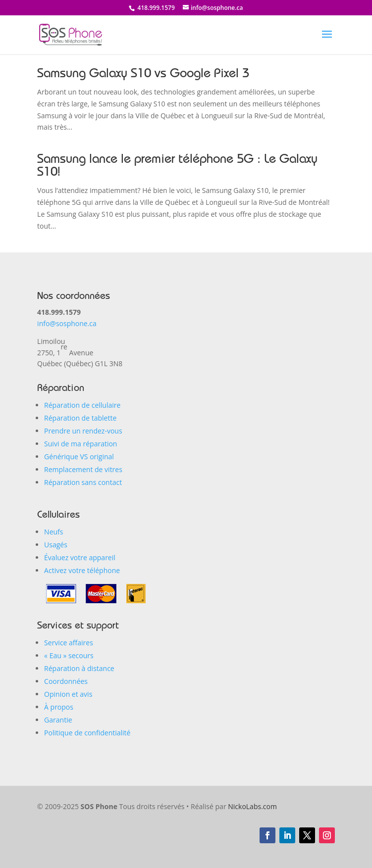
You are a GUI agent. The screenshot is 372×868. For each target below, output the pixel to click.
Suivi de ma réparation (80, 444)
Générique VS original (79, 457)
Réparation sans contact (83, 482)
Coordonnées (66, 681)
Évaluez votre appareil (80, 557)
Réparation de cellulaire (82, 405)
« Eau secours (69, 655)
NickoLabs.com (252, 806)
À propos (59, 707)
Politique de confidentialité (87, 733)
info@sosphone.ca (67, 323)
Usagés (56, 545)
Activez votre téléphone (82, 570)
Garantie (58, 720)
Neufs (53, 532)
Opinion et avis (68, 694)
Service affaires (69, 643)
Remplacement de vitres (83, 469)
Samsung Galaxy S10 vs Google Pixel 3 (143, 75)
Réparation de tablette (80, 418)
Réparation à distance (79, 668)
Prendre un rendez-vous (83, 431)
